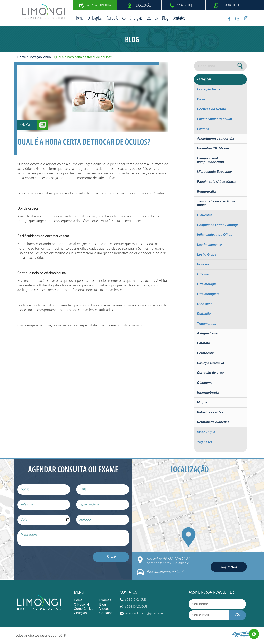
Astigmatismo (208, 333)
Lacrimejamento (209, 245)
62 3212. (186, 5)
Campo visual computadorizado (210, 160)
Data (24, 520)
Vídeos (104, 609)
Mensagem (29, 535)
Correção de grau (210, 373)
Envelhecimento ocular (215, 119)
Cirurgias (136, 18)
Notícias (203, 264)
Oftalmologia (207, 284)
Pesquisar (207, 66)
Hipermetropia (208, 393)
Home (79, 18)
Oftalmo (203, 274)
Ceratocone (206, 353)
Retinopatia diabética (213, 422)
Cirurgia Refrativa (210, 363)
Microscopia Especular (214, 172)
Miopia (202, 402)
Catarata (203, 343)
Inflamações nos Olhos (215, 235)
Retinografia (206, 191)
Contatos (179, 18)
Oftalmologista (208, 294)
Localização (139, 6)
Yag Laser (205, 442)
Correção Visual (40, 57)
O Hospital (95, 18)
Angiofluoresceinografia (215, 138)
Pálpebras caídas (210, 412)
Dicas (201, 99)
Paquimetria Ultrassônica (216, 182)
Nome (25, 489)
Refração (204, 314)
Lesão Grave (207, 255)
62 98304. (230, 5)
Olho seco (205, 304)
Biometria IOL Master (213, 148)
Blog (165, 18)
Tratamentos (207, 324)
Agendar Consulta (95, 6)
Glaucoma (205, 215)
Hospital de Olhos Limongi (217, 225)
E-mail (84, 489)
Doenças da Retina (211, 109)
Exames (152, 18)
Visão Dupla (206, 432)
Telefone (27, 505)
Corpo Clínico (116, 18)
